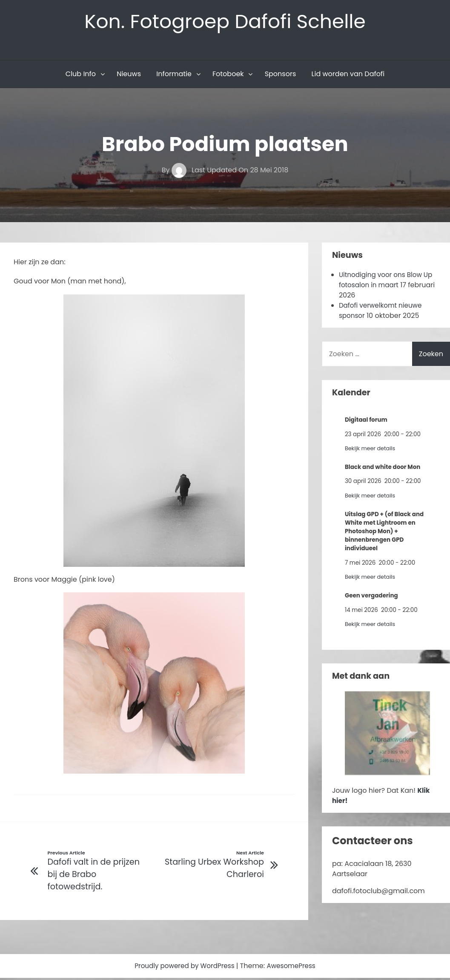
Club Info (81, 75)
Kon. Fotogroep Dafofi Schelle (225, 22)
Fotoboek (228, 75)
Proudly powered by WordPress (184, 968)
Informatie (174, 75)
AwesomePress (294, 968)
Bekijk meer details (371, 450)
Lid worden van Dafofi (348, 75)
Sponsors (281, 75)
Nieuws (129, 75)
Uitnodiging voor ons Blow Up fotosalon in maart (388, 281)
